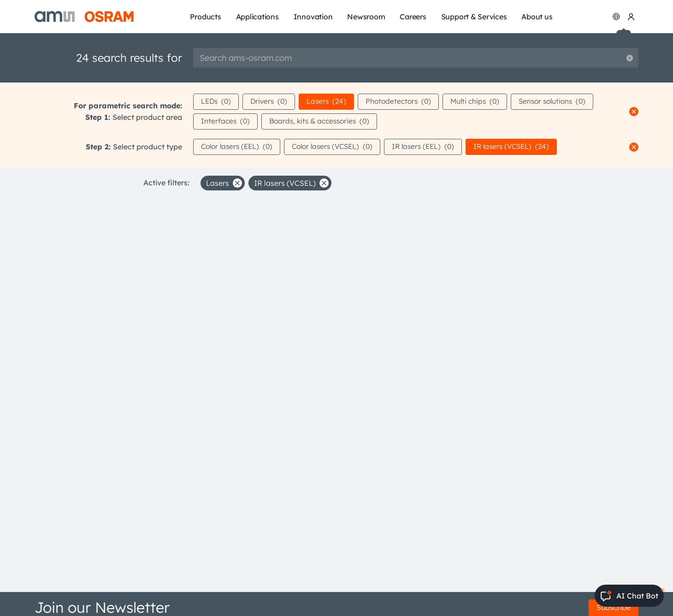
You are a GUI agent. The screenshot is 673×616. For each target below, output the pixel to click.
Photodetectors (404, 101)
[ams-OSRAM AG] (84, 17)
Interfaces (226, 122)
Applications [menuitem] (257, 17)
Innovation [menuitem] (313, 17)
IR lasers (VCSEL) (527, 147)
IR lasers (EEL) (435, 147)
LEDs (217, 101)
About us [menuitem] (537, 17)
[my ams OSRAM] (631, 17)
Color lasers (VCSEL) (339, 147)
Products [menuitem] (205, 17)
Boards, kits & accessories (322, 122)
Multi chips (483, 101)
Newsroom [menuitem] (366, 17)
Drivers (272, 101)
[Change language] (616, 17)
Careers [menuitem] (413, 17)
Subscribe (614, 607)
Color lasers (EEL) (239, 147)
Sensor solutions (563, 101)
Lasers (331, 101)
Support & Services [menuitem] (474, 17)
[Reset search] (630, 58)
